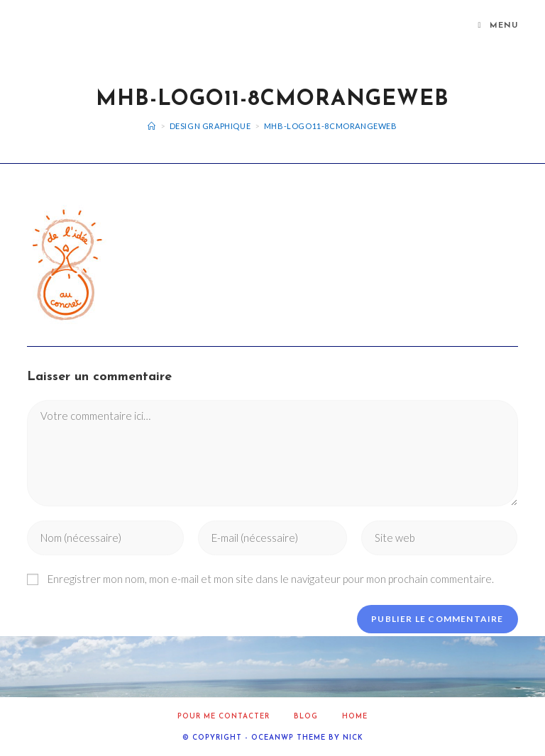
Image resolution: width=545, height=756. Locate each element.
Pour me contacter (224, 717)
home (355, 717)
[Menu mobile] (498, 26)
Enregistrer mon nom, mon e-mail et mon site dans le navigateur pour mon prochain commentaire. (271, 579)
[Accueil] (152, 126)
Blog (306, 717)
